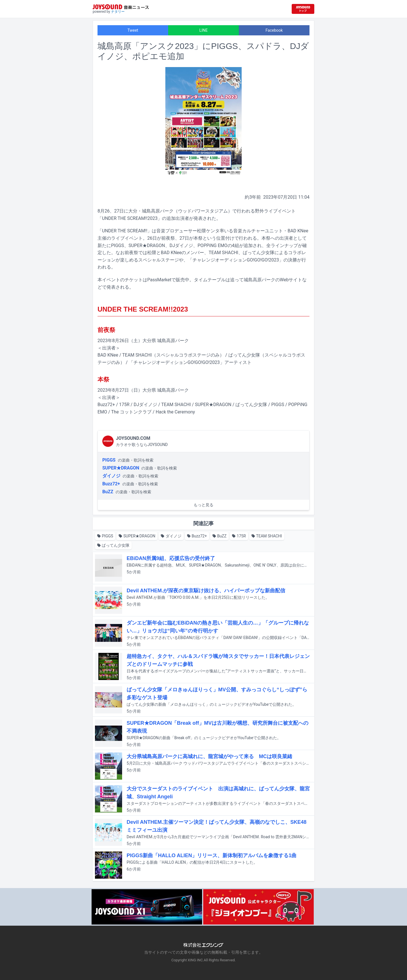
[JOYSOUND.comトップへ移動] (303, 9)
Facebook (274, 30)
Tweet (133, 30)
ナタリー (118, 12)
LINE (203, 30)
